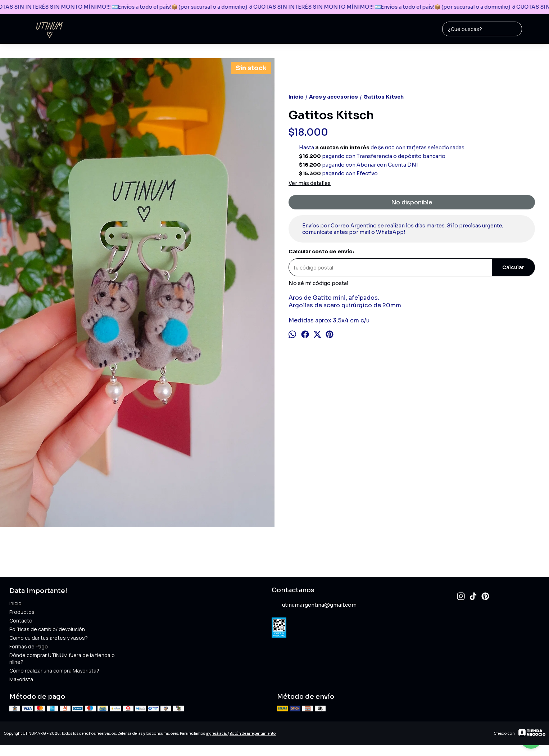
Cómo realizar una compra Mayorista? (54, 671)
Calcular (513, 268)
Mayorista (21, 679)
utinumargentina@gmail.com (314, 605)
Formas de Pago (29, 646)
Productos (22, 612)
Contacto (21, 621)
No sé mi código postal (318, 283)
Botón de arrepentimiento (253, 734)
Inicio (15, 603)
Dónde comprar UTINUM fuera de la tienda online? (62, 658)
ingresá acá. (217, 734)
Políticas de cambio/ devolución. (48, 629)
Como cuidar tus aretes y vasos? (49, 638)
